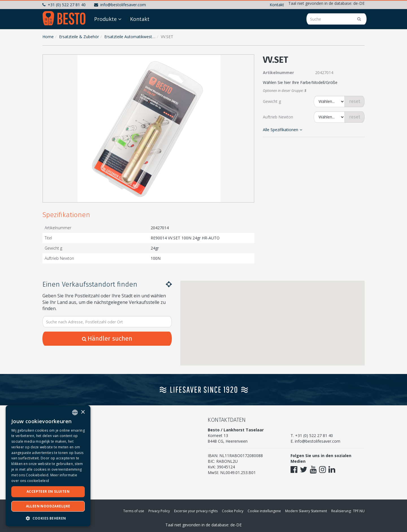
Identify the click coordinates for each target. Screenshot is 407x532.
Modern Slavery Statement (306, 511)
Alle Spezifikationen (282, 130)
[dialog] (48, 466)
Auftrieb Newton (278, 117)
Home (48, 37)
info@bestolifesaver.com (120, 5)
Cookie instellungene (264, 511)
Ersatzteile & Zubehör (79, 37)
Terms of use (134, 511)
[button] (249, 60)
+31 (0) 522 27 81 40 (64, 5)
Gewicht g (272, 101)
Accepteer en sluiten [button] (48, 491)
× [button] (83, 412)
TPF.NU (359, 511)
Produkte (105, 19)
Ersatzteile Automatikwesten (130, 37)
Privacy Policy (159, 511)
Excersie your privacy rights (196, 511)
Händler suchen (107, 339)
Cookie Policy (233, 511)
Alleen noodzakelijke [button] (48, 506)
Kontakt (277, 5)
